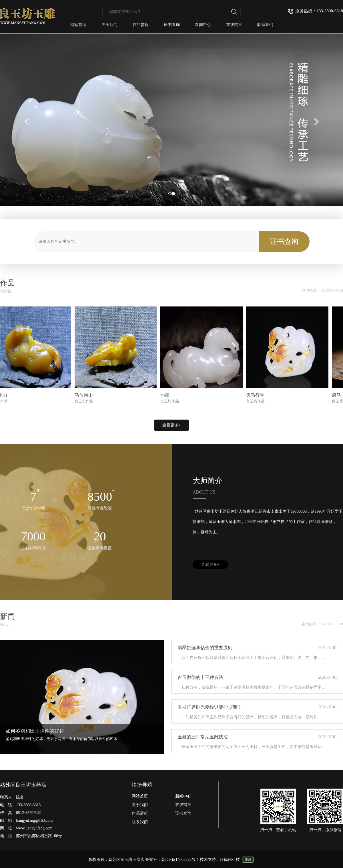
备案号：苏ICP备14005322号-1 (172, 860)
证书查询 (172, 25)
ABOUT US (204, 492)
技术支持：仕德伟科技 (220, 860)
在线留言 (234, 25)
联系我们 (265, 25)
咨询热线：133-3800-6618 (322, 290)
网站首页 (78, 25)
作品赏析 (141, 25)
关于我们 (109, 25)
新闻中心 (203, 25)
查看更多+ (171, 425)
